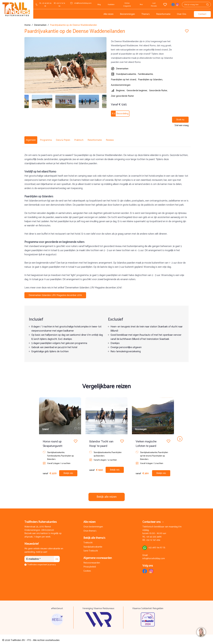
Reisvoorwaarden (92, 561)
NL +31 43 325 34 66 (45, 5)
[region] (201, 632)
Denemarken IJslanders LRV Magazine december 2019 (55, 293)
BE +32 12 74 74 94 (59, 5)
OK (57, 557)
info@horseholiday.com (83, 3)
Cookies (87, 569)
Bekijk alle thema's (94, 536)
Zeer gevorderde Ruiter (122, 96)
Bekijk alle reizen (107, 495)
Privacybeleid (90, 565)
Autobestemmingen (121, 85)
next (180, 437)
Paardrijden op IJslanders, (150, 80)
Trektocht (88, 541)
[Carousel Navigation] (106, 437)
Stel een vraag (182, 125)
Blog (99, 5)
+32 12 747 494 (153, 538)
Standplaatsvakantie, (126, 74)
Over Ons (182, 14)
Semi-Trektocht (91, 549)
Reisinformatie (163, 14)
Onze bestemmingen (93, 525)
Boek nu (180, 120)
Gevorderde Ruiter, (158, 91)
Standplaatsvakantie (93, 545)
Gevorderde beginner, (137, 91)
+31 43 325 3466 (154, 535)
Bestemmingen (127, 14)
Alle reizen (108, 14)
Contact (202, 14)
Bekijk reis (68, 471)
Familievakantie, (146, 74)
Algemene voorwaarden (98, 556)
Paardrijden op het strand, (124, 80)
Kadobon (111, 5)
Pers (141, 5)
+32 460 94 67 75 (157, 546)
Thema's (146, 14)
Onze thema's (90, 529)
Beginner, (121, 91)
